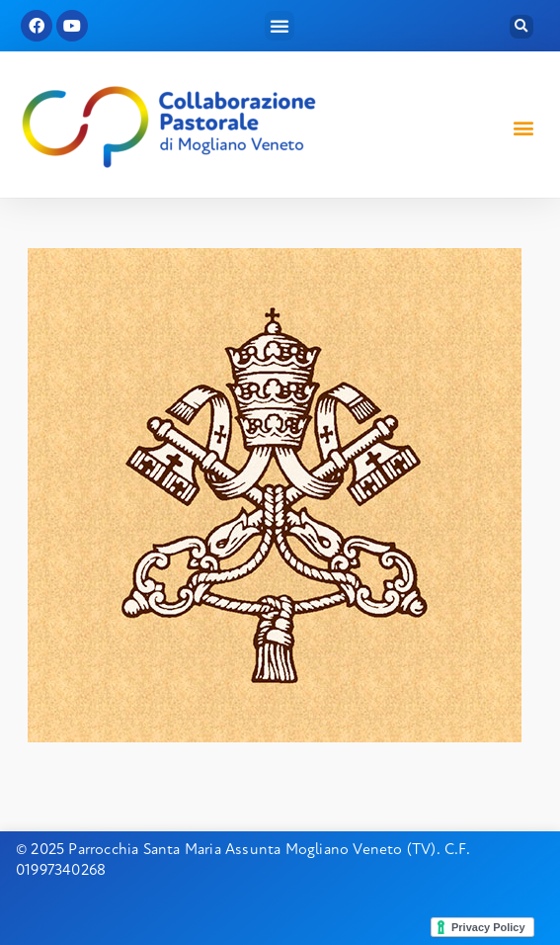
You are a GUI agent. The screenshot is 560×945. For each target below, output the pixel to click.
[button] (280, 26)
